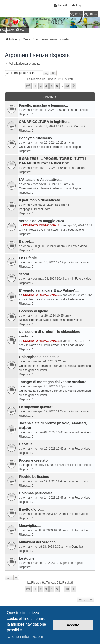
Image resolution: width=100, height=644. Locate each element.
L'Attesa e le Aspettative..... (41, 180)
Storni (24, 274)
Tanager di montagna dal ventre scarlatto (53, 382)
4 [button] (52, 86)
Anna (26, 110)
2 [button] (41, 86)
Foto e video (81, 110)
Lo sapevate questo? (36, 407)
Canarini (80, 126)
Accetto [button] (73, 625)
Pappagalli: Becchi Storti (35, 209)
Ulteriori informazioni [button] (25, 636)
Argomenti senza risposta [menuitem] (77, 14)
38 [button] (67, 86)
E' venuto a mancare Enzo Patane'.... (49, 290)
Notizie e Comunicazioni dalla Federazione (57, 230)
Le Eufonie (28, 258)
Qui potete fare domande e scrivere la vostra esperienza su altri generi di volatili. (55, 368)
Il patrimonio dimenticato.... (41, 200)
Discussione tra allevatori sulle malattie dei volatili (51, 320)
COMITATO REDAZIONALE (41, 225)
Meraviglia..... (30, 526)
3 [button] (46, 86)
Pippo (27, 465)
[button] (28, 86)
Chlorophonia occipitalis (39, 357)
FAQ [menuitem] (3, 30)
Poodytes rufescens (35, 138)
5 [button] (57, 86)
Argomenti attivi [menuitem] (91, 14)
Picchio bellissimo (34, 477)
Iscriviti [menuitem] (60, 5)
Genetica (77, 547)
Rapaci (78, 563)
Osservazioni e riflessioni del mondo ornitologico (50, 147)
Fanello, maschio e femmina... (44, 105)
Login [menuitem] (78, 5)
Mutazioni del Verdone (37, 542)
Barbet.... (26, 241)
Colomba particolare (36, 493)
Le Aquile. (27, 558)
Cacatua (26, 444)
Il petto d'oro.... (31, 509)
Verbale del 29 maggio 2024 (41, 221)
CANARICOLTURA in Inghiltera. (45, 122)
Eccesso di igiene (34, 311)
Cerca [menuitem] (11, 30)
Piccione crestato (33, 460)
